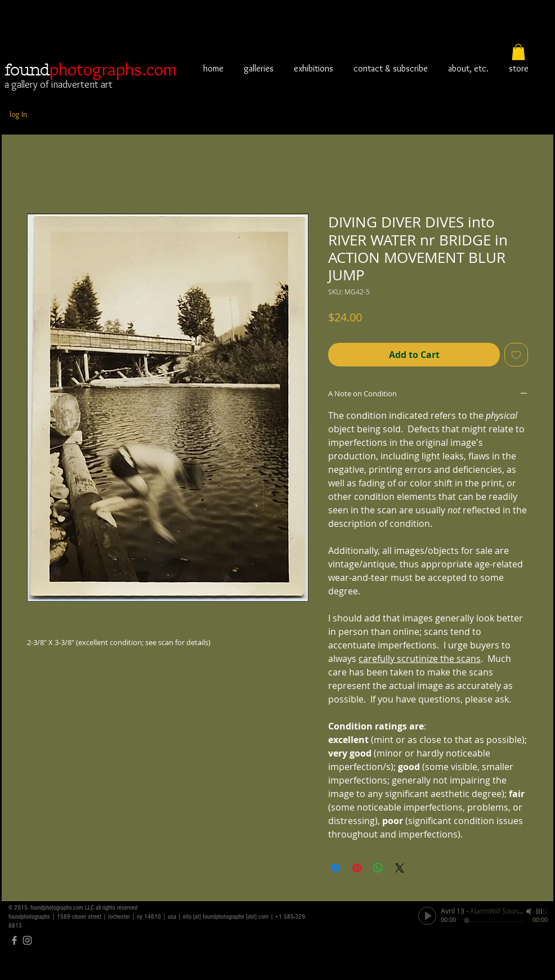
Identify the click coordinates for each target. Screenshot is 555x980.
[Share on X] (400, 868)
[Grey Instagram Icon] (27, 940)
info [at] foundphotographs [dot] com (226, 917)
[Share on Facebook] (335, 868)
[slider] (542, 911)
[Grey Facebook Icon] (14, 940)
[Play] (427, 916)
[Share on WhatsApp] (378, 868)
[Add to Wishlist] (516, 355)
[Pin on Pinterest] (357, 868)
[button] (518, 52)
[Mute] (530, 911)
